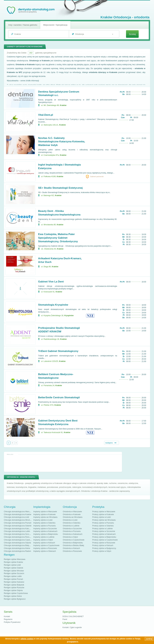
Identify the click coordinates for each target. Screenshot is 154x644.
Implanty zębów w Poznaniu (45, 526)
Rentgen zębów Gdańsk (14, 568)
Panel (65, 619)
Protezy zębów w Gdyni (102, 551)
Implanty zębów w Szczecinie (45, 529)
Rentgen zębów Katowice (14, 582)
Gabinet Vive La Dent (51, 282)
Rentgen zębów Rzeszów (14, 588)
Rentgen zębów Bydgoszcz (15, 599)
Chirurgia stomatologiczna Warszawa (19, 512)
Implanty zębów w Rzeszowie (45, 548)
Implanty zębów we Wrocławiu (45, 517)
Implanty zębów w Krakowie (45, 514)
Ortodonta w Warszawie (72, 512)
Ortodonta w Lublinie (71, 526)
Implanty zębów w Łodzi (43, 520)
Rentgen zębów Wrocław (14, 571)
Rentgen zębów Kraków (13, 562)
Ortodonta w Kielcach (71, 548)
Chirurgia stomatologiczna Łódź (17, 517)
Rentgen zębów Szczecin (14, 573)
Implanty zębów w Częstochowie (46, 545)
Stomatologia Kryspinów (53, 305)
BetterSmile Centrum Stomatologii (59, 397)
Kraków (63, 105)
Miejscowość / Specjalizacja (55, 25)
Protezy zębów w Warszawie (104, 512)
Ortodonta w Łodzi (70, 520)
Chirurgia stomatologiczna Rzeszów (18, 537)
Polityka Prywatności (12, 622)
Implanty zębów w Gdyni (43, 540)
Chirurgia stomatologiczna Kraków (18, 514)
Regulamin (8, 619)
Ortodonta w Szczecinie (72, 529)
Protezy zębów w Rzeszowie (104, 543)
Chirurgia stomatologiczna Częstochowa (20, 540)
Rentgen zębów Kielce (13, 596)
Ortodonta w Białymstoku (73, 543)
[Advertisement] (63, 463)
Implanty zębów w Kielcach (44, 543)
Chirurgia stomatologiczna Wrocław (18, 520)
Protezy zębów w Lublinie (102, 529)
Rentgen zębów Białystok (14, 585)
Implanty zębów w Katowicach (45, 531)
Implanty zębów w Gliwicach (45, 551)
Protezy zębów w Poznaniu (103, 523)
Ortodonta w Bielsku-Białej (73, 545)
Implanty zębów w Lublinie (44, 537)
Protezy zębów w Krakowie (103, 514)
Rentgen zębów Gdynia (13, 590)
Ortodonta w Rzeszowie (72, 551)
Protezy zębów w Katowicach (104, 534)
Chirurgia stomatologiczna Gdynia (17, 543)
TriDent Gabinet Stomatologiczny (58, 351)
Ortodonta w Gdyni (70, 537)
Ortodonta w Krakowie (72, 514)
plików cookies (27, 639)
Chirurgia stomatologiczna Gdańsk (18, 526)
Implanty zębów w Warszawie (45, 512)
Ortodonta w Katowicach (73, 534)
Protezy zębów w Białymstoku (104, 537)
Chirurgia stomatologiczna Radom (18, 551)
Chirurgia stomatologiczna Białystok (18, 545)
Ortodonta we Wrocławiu (73, 517)
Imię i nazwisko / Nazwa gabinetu (23, 25)
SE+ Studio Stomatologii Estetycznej (60, 188)
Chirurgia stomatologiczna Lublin (17, 531)
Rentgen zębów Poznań (13, 579)
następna (109, 443)
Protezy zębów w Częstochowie (105, 540)
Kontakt (7, 616)
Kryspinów (69, 316)
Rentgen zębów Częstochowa (16, 593)
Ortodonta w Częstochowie (74, 540)
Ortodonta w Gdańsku (72, 523)
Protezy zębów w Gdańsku (103, 526)
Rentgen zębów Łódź (12, 565)
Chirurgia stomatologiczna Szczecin (18, 534)
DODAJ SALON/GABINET (73, 616)
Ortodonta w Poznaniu (72, 531)
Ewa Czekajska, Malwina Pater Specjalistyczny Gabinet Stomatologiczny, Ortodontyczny (58, 238)
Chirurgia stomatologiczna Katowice (18, 529)
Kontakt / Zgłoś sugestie (72, 627)
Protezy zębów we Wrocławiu (104, 520)
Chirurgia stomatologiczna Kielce (17, 548)
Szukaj (132, 34)
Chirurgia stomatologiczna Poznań (18, 523)
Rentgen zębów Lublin (13, 576)
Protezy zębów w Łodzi (102, 517)
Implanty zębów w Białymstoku (46, 534)
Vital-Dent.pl (46, 115)
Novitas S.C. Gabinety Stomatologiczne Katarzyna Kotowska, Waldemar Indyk (62, 142)
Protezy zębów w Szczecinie (104, 531)
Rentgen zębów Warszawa (15, 559)
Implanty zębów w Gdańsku (44, 523)
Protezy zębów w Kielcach (103, 545)
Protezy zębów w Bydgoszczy (104, 548)
